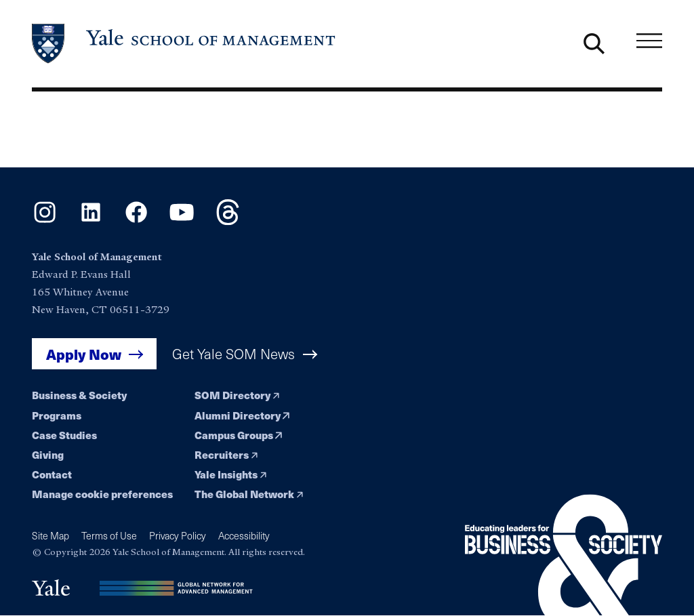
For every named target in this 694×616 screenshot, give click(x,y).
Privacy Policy (178, 536)
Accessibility (244, 536)
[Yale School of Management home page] (184, 44)
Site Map (50, 536)
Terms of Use (109, 536)
